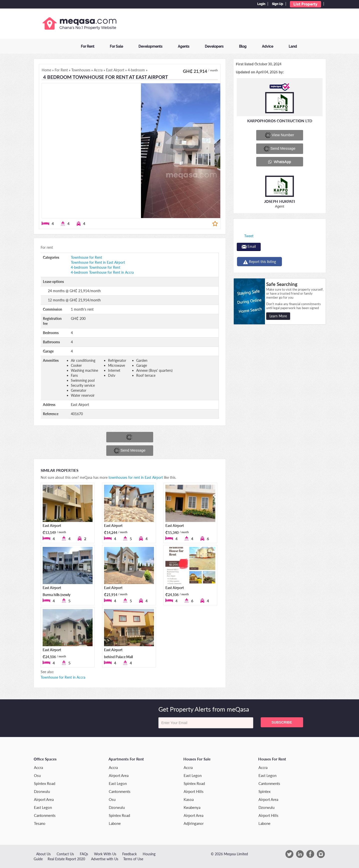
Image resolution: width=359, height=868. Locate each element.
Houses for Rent (272, 759)
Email (249, 246)
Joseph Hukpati (280, 201)
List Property (305, 4)
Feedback (129, 854)
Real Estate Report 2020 (66, 859)
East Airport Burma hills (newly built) (57, 595)
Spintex (264, 791)
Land (293, 46)
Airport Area (44, 799)
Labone (115, 823)
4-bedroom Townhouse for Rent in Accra (102, 272)
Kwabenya (192, 807)
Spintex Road (45, 783)
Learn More (278, 316)
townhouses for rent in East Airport (136, 477)
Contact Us (65, 854)
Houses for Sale (197, 759)
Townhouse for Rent (86, 257)
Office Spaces (45, 759)
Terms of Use (133, 859)
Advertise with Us (105, 859)
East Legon (43, 807)
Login (261, 4)
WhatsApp (279, 162)
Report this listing (259, 262)
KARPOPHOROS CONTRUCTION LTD (280, 121)
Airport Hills (194, 791)
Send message (130, 451)
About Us (43, 854)
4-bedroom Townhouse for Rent (96, 267)
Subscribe (282, 722)
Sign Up (278, 4)
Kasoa (189, 799)
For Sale (116, 46)
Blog (243, 46)
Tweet (249, 236)
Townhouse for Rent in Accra (63, 677)
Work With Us (105, 854)
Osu (37, 775)
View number (280, 135)
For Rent (88, 46)
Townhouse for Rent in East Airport (98, 262)
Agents (184, 46)
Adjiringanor (194, 823)
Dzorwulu (42, 791)
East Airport (52, 526)
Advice (268, 46)
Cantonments (45, 815)
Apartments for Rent (126, 759)
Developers (214, 46)
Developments (150, 46)
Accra (38, 767)
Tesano (40, 823)
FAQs (84, 854)
